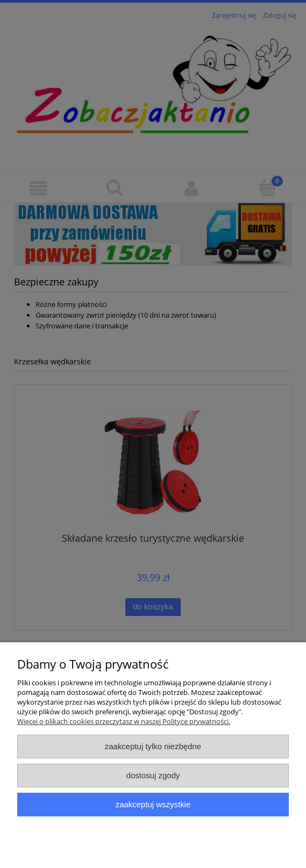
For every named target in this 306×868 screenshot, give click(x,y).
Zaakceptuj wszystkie (153, 804)
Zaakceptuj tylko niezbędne (153, 746)
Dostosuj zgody (153, 775)
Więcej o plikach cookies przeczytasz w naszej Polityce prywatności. (124, 721)
